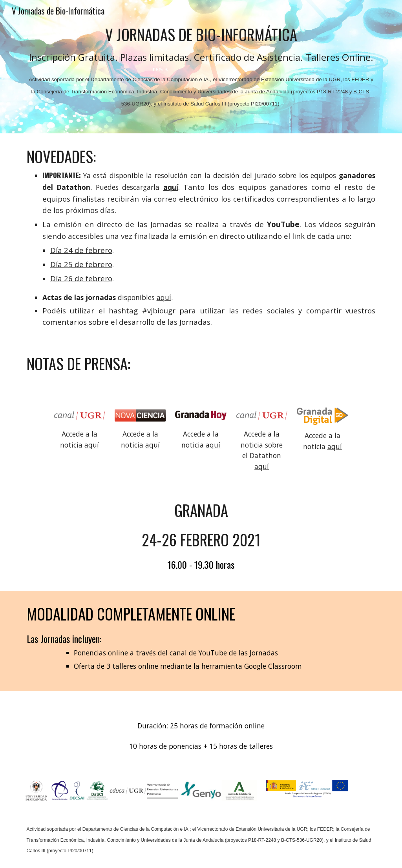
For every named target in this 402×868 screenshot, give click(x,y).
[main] (201, 67)
